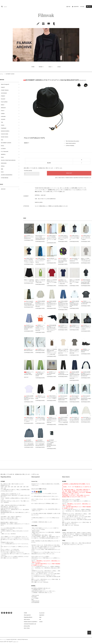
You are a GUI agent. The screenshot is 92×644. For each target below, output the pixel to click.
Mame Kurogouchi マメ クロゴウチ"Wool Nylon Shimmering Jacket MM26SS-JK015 (74, 398)
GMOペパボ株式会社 (18, 639)
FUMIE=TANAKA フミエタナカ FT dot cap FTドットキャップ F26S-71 (52, 397)
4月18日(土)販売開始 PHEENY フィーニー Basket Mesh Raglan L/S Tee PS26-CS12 (86, 374)
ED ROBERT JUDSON (10, 74)
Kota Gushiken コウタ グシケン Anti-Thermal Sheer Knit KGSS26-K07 (86, 419)
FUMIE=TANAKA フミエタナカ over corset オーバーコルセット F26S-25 (75, 238)
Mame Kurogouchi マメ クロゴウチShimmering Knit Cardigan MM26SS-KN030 (86, 398)
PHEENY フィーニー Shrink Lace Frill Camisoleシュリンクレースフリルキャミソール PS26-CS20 (40, 328)
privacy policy (27, 626)
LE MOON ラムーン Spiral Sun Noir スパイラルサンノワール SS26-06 (74, 327)
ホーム (2, 74)
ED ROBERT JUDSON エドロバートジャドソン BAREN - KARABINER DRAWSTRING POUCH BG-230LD (52, 443)
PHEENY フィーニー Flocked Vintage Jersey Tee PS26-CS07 (86, 303)
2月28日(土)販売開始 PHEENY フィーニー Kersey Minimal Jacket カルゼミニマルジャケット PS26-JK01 (40, 304)
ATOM (28, 628)
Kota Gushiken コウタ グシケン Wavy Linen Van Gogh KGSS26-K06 (74, 419)
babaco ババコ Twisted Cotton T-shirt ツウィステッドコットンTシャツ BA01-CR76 (63, 282)
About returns (61, 178)
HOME (33, 67)
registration (76, 6)
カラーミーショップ (3, 639)
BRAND (42, 67)
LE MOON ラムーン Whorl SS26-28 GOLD (29, 350)
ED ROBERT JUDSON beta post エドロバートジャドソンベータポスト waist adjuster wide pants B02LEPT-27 (40, 443)
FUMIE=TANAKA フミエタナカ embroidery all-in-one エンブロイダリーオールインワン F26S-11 (52, 238)
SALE (51, 67)
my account (42, 613)
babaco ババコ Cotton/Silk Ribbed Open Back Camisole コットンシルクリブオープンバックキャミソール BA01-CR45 (52, 352)
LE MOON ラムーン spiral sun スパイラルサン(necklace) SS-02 (29, 237)
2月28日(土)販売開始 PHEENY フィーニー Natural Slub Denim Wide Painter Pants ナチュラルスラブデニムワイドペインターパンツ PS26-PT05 (63, 304)
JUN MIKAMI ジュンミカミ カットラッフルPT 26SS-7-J (52, 260)
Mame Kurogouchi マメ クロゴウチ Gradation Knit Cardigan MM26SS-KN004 (63, 398)
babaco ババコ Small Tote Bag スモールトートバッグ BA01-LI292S (40, 281)
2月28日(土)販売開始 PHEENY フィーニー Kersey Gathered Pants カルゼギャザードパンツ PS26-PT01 (52, 304)
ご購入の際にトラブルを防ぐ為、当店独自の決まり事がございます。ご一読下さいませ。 (43, 168)
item (89, 6)
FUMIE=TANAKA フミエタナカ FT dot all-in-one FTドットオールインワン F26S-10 (29, 419)
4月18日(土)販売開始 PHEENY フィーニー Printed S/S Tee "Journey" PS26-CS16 (29, 398)
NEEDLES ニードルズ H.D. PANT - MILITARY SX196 (40, 397)
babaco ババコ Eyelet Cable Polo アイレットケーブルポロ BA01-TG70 (86, 260)
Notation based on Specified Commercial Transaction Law (78, 178)
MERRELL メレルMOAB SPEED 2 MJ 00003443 (85, 351)
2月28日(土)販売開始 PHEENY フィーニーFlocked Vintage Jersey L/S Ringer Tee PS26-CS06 (74, 304)
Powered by (9, 642)
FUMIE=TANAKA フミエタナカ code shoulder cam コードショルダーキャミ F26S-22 (63, 238)
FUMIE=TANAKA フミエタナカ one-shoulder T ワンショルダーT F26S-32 (40, 419)
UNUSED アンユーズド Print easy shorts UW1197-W (52, 373)
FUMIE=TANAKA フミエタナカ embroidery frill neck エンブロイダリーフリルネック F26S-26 (29, 260)
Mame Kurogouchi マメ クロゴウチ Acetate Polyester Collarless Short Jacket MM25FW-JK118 (40, 238)
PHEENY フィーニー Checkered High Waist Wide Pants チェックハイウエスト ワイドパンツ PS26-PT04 (52, 420)
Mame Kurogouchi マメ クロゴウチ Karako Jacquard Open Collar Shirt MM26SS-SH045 (86, 282)
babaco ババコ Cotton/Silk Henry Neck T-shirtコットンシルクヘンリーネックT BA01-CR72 (63, 351)
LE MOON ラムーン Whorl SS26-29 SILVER (40, 350)
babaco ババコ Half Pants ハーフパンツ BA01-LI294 (29, 280)
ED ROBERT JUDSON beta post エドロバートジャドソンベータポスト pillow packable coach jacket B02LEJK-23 (29, 443)
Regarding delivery (28, 617)
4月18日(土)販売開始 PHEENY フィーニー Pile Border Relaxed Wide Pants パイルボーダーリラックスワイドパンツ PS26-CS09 (74, 375)
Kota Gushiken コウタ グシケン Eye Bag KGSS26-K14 (74, 260)
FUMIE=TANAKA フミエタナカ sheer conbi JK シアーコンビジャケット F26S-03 (86, 238)
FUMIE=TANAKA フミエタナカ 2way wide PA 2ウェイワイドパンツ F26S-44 (40, 260)
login (69, 6)
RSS (25, 628)
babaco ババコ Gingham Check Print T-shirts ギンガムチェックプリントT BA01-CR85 (74, 351)
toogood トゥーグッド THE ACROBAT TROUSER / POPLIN (29, 373)
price (56, 178)
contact (59, 67)
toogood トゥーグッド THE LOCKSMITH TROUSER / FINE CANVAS (40, 374)
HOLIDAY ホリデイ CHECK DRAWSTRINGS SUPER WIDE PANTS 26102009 (29, 327)
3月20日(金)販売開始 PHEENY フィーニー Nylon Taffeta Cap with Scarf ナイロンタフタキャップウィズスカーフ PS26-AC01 (52, 328)
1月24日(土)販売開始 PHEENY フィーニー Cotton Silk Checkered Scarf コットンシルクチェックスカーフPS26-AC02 (63, 420)
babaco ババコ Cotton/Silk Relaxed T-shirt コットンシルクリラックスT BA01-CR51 (52, 282)
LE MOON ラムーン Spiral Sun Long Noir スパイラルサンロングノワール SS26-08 (86, 327)
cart (40, 619)
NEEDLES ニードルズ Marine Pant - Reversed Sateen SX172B (63, 373)
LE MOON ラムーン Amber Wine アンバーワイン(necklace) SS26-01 (63, 327)
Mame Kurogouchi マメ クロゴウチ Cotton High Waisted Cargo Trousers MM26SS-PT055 (29, 303)
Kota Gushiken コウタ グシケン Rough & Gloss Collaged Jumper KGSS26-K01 (63, 260)
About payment (27, 615)
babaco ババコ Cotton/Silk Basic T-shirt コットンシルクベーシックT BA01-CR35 (75, 282)
